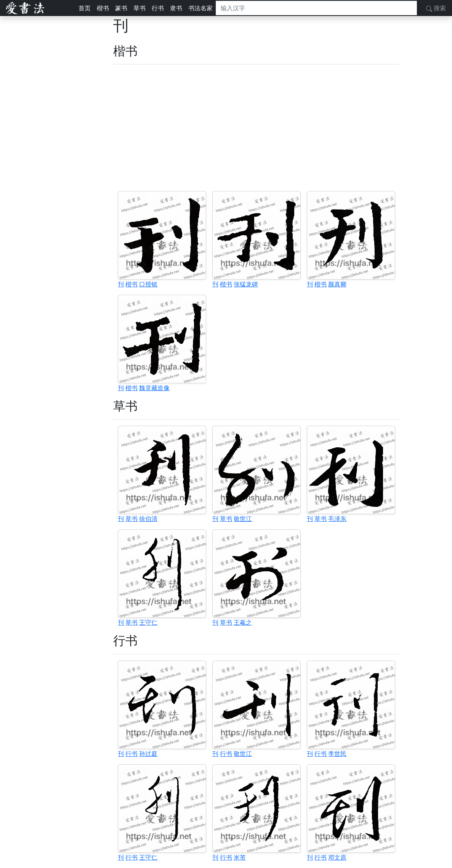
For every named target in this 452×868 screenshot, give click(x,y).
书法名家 (200, 8)
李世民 (337, 754)
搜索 (436, 8)
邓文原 (337, 857)
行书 (158, 8)
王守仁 (148, 622)
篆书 (121, 8)
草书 (139, 8)
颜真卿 (337, 284)
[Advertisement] (256, 128)
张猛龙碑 (246, 284)
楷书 (103, 8)
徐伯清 (148, 519)
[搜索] (316, 8)
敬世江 (243, 519)
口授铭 (148, 284)
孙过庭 (148, 754)
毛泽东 (337, 519)
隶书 (176, 8)
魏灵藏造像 (154, 388)
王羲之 (243, 622)
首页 (85, 8)
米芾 (240, 857)
